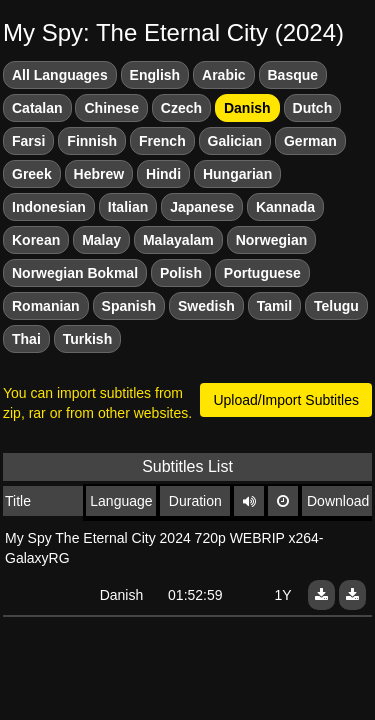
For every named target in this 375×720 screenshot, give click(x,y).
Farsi (28, 141)
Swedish (206, 306)
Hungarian (237, 174)
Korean (36, 240)
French (162, 141)
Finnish (92, 141)
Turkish (88, 339)
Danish (247, 108)
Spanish (129, 306)
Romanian (46, 306)
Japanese (202, 207)
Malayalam (178, 240)
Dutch (313, 108)
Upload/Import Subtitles (286, 400)
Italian (128, 207)
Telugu (336, 306)
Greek (32, 174)
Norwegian (272, 240)
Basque (293, 75)
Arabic (224, 75)
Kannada (285, 207)
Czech (181, 108)
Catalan (37, 108)
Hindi (163, 174)
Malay (101, 240)
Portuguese (262, 273)
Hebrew (99, 174)
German (310, 141)
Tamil (275, 306)
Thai (26, 339)
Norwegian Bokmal (75, 273)
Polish (181, 273)
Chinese (111, 108)
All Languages (60, 75)
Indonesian (49, 207)
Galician (235, 141)
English (155, 75)
